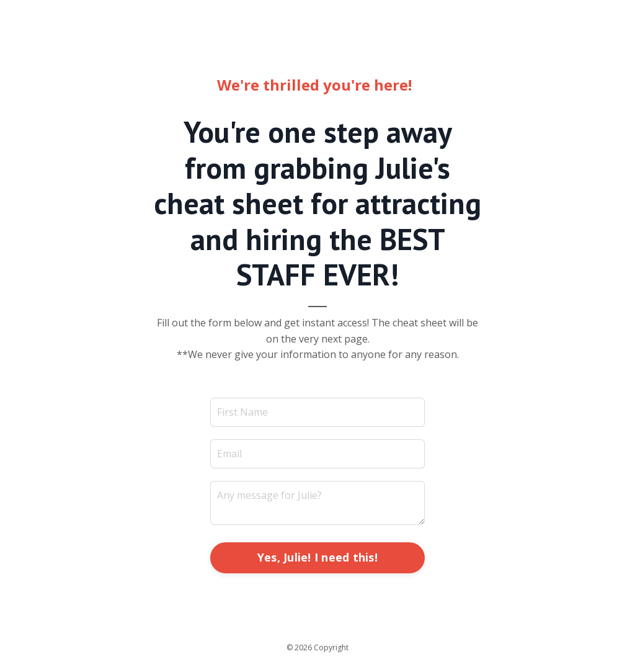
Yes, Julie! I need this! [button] (317, 557)
